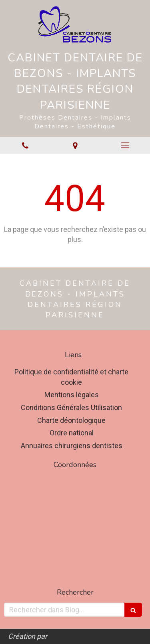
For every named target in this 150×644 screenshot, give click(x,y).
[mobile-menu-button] (125, 145)
